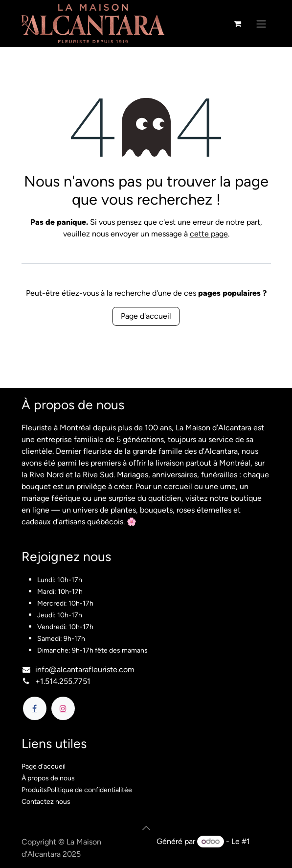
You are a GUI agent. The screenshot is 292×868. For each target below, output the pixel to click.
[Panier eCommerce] (238, 23)
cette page (209, 234)
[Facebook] (35, 708)
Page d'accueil (146, 316)
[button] (146, 828)
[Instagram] (63, 708)
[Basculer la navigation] (261, 24)
